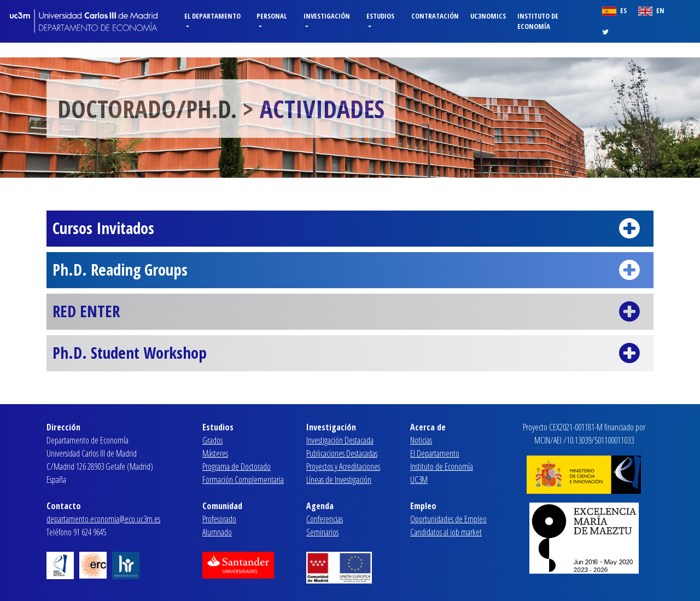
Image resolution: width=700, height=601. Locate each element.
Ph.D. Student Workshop (350, 353)
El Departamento (435, 453)
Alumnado (217, 532)
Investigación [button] (327, 16)
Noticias (421, 440)
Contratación (435, 16)
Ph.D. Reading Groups (350, 270)
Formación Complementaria (243, 480)
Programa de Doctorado (237, 466)
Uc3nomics (488, 16)
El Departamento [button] (212, 16)
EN (651, 11)
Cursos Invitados (350, 229)
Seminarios (322, 532)
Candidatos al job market (446, 532)
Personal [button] (272, 16)
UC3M (419, 480)
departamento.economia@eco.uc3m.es (103, 519)
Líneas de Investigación (339, 480)
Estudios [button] (380, 16)
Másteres (215, 453)
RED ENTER (350, 312)
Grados (212, 440)
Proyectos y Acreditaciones (343, 466)
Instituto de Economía (538, 21)
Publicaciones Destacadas (342, 453)
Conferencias (325, 519)
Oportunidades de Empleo (448, 519)
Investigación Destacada (340, 440)
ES (614, 11)
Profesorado (219, 519)
